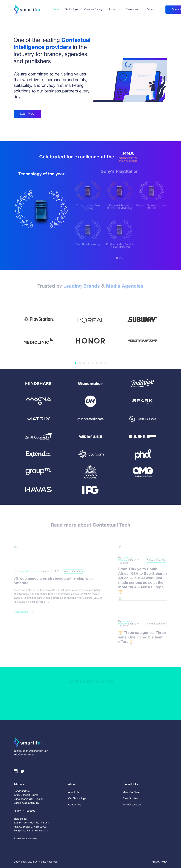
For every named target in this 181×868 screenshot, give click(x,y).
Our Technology (77, 799)
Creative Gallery (93, 9)
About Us (114, 9)
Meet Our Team (132, 792)
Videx (151, 9)
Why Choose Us (132, 805)
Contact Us (75, 805)
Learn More (27, 114)
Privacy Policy (160, 862)
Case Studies (130, 799)
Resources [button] (132, 9)
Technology (72, 9)
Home (55, 9)
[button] (76, 363)
